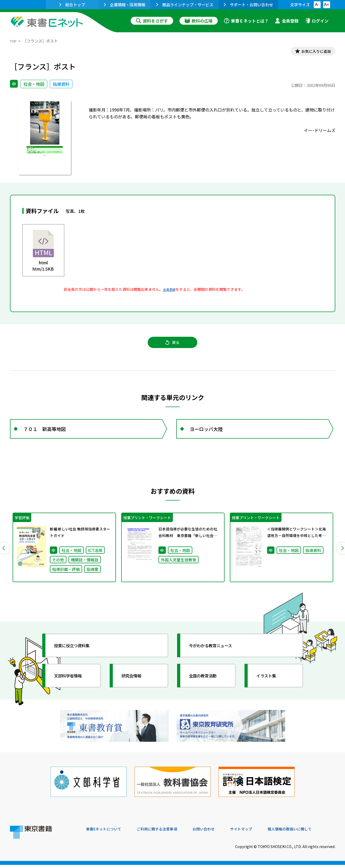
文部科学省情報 (72, 686)
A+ (326, 5)
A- (317, 5)
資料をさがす (152, 21)
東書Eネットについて (106, 832)
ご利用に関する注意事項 (165, 832)
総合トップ (72, 5)
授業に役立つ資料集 (77, 656)
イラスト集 (270, 686)
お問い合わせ (216, 832)
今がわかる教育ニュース (217, 656)
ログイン (317, 21)
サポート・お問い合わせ (248, 5)
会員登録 (287, 21)
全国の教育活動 (207, 686)
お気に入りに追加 (312, 52)
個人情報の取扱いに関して (310, 832)
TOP (14, 41)
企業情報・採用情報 (125, 5)
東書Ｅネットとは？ (246, 21)
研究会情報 (135, 686)
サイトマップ (257, 832)
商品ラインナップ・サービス (185, 5)
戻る (173, 347)
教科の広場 (199, 21)
